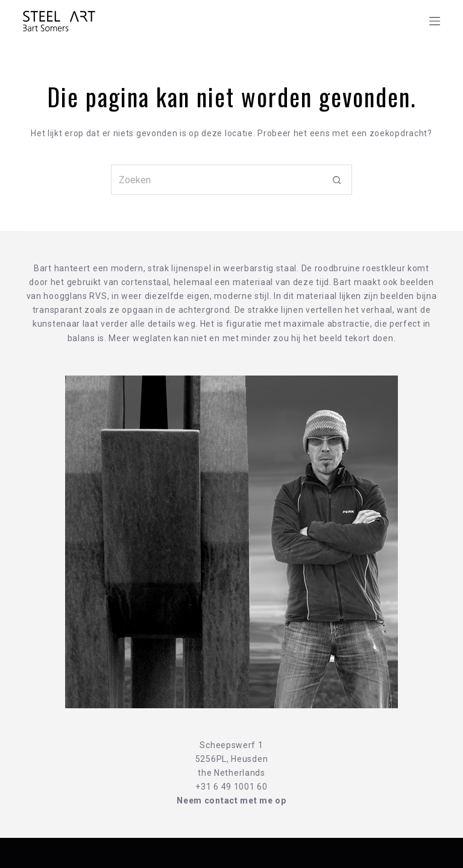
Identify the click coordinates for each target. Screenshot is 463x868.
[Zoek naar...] (216, 180)
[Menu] (435, 21)
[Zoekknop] (337, 180)
